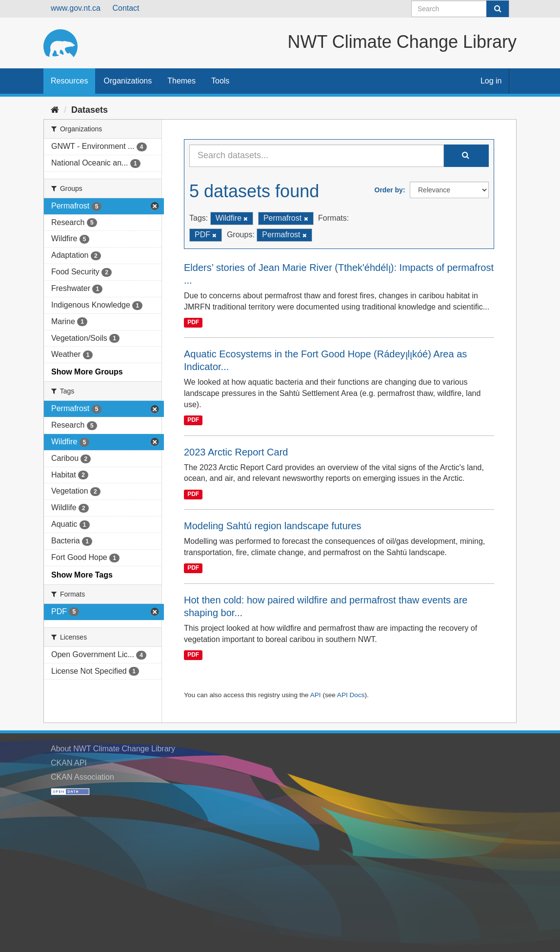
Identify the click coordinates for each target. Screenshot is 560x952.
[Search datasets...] (317, 156)
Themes (181, 81)
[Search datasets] (460, 9)
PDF (193, 322)
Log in (491, 81)
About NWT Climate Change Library (113, 749)
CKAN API (69, 763)
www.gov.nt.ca (76, 8)
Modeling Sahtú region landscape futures (273, 526)
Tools (220, 81)
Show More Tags (82, 575)
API (316, 695)
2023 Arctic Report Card (236, 452)
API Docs (351, 695)
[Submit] (498, 9)
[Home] (55, 110)
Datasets (90, 110)
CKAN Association (82, 777)
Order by (389, 190)
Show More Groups (87, 372)
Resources (69, 81)
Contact (126, 8)
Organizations (128, 81)
